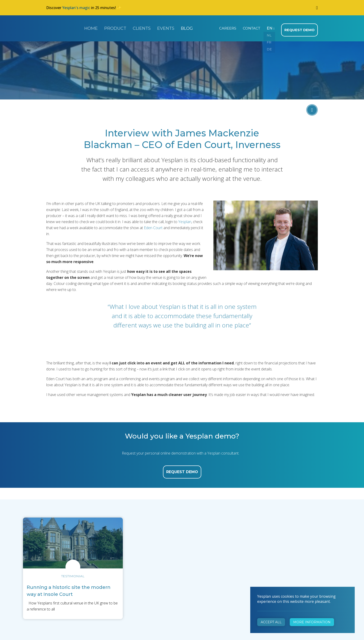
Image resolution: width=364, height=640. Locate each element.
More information (312, 622)
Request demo (300, 28)
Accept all (271, 622)
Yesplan (64, 27)
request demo (182, 470)
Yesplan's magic (76, 8)
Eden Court (153, 226)
